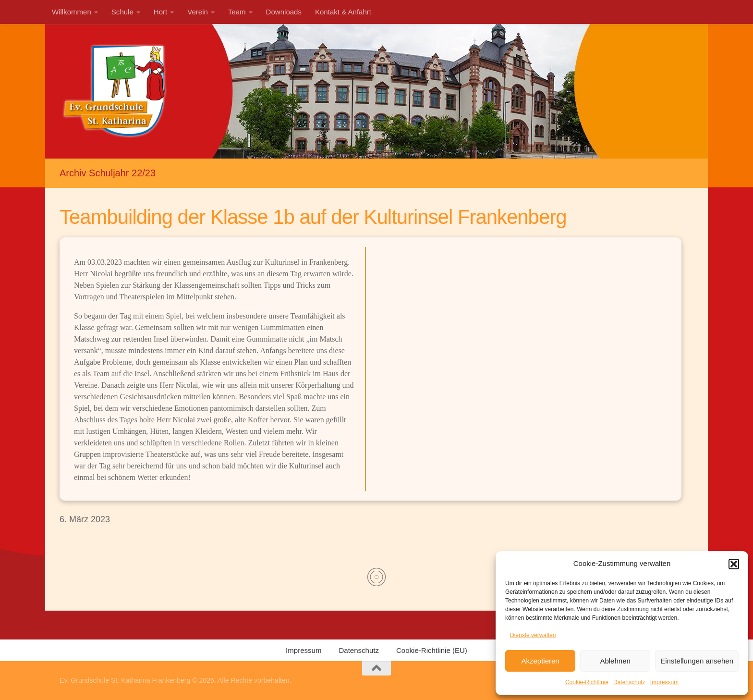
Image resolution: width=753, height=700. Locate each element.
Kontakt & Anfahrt (343, 12)
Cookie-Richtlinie (587, 682)
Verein (198, 12)
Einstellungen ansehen (697, 661)
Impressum (664, 682)
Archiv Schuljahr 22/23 (108, 173)
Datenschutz (629, 682)
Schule (122, 12)
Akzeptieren (540, 661)
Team (237, 12)
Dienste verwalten (533, 635)
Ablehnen (615, 661)
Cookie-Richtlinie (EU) (432, 650)
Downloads (284, 12)
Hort (160, 12)
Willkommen (72, 12)
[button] (734, 564)
